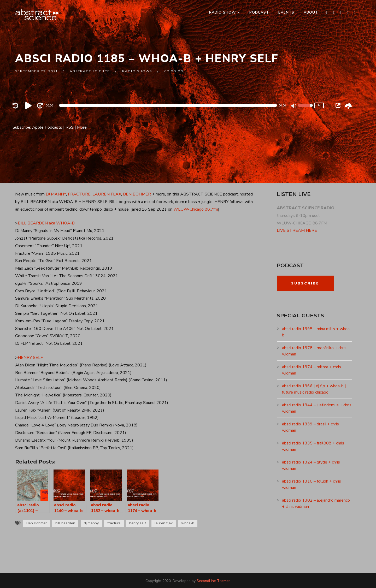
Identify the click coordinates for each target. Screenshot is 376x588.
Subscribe (305, 283)
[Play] (29, 105)
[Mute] (294, 106)
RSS (70, 127)
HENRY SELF (30, 358)
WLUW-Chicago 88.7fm (196, 209)
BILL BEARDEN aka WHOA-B (46, 223)
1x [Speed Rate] (319, 105)
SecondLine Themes (214, 581)
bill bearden (65, 523)
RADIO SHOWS (137, 71)
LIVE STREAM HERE (297, 230)
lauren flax (164, 523)
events (286, 12)
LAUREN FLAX (107, 194)
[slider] (168, 105)
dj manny (91, 523)
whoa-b (188, 523)
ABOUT (311, 12)
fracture (114, 523)
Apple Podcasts (47, 127)
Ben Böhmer (37, 523)
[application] (168, 105)
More (82, 127)
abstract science (90, 71)
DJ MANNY (56, 194)
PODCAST (259, 12)
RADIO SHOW (223, 12)
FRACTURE (79, 194)
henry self (138, 523)
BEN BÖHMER (137, 194)
